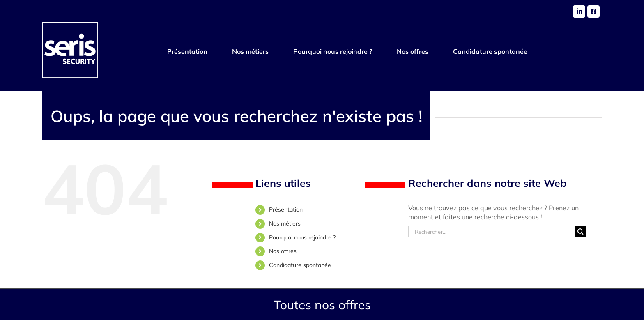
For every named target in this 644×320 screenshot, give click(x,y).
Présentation (286, 209)
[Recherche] (581, 231)
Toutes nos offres (322, 305)
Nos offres (283, 251)
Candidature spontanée (300, 265)
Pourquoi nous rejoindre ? (302, 237)
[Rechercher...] (491, 231)
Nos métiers (285, 223)
